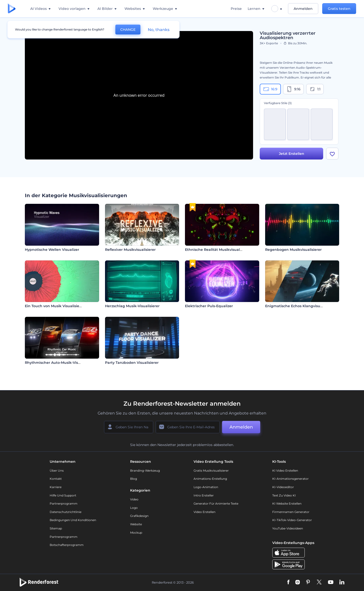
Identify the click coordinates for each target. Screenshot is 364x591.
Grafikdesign (139, 516)
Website (136, 524)
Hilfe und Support (63, 495)
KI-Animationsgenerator (290, 479)
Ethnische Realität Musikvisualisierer (218, 250)
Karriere (56, 487)
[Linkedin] (342, 582)
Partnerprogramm (64, 503)
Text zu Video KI (284, 495)
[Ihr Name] (129, 427)
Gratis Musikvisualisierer (211, 471)
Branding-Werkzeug (145, 471)
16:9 (270, 89)
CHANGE (128, 30)
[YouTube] (331, 582)
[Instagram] (298, 582)
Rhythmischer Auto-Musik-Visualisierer (60, 363)
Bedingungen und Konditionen (73, 520)
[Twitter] (319, 582)
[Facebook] (288, 582)
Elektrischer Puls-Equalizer (209, 306)
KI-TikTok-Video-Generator (292, 520)
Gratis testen (339, 9)
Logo (134, 508)
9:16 (293, 89)
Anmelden (303, 9)
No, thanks (159, 30)
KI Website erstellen (287, 503)
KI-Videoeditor (283, 487)
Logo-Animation (206, 487)
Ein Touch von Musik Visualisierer (55, 306)
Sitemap (56, 528)
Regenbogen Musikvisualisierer (293, 250)
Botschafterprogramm (67, 545)
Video (134, 499)
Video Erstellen (205, 512)
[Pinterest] (308, 582)
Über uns (57, 471)
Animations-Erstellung (210, 479)
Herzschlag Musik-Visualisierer (132, 306)
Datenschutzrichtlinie (66, 512)
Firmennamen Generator (291, 512)
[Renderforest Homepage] (12, 9)
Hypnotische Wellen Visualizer (52, 250)
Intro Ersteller (204, 495)
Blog (134, 479)
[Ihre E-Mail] (188, 427)
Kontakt (56, 479)
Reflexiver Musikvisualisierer (130, 250)
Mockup (136, 533)
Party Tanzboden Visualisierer (132, 363)
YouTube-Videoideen (288, 528)
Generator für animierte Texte (216, 503)
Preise (236, 9)
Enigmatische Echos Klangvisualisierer (300, 306)
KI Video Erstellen (285, 471)
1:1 (315, 89)
